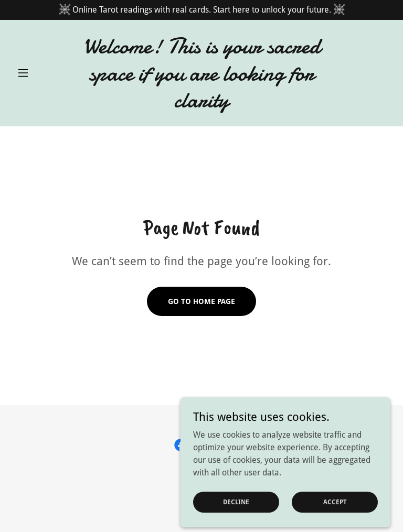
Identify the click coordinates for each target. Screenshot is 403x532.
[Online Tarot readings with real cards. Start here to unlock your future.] (201, 10)
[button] (41, 73)
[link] (201, 104)
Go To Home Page (201, 301)
